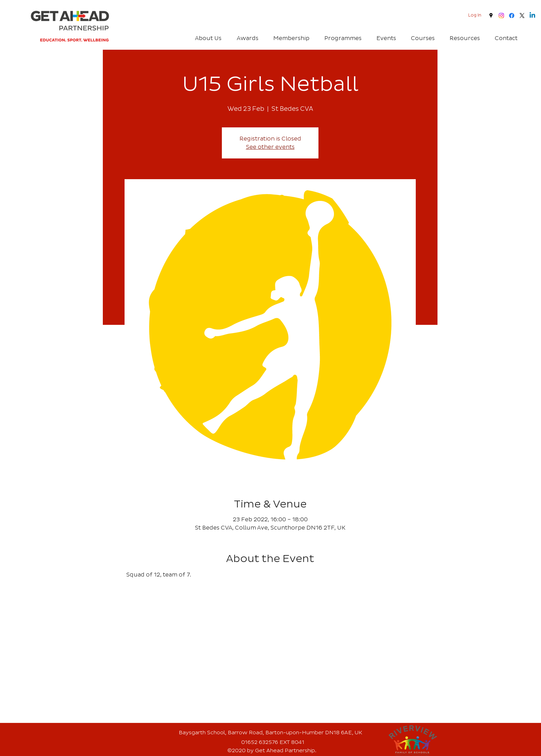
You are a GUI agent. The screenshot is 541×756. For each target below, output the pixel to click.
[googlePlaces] (491, 16)
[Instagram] (501, 16)
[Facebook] (512, 16)
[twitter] (522, 16)
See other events (270, 147)
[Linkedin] (532, 16)
